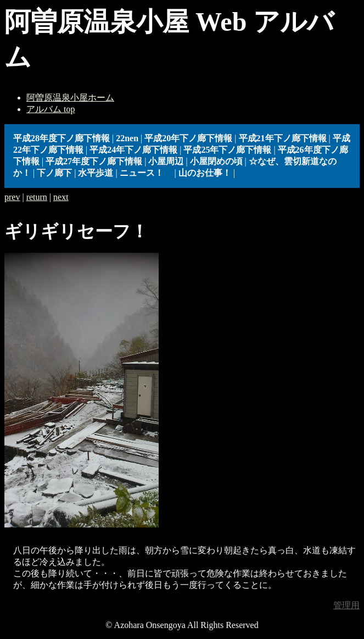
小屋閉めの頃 (216, 161)
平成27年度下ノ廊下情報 (94, 161)
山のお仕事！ (205, 173)
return (37, 197)
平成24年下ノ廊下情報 (133, 150)
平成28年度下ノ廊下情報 (61, 138)
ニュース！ (146, 173)
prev (12, 197)
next (61, 197)
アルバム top (51, 109)
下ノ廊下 (54, 173)
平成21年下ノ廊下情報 (283, 138)
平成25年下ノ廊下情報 (227, 150)
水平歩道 (96, 173)
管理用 (346, 605)
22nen (127, 138)
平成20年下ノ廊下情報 (188, 138)
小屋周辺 (166, 161)
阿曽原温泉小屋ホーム (70, 98)
